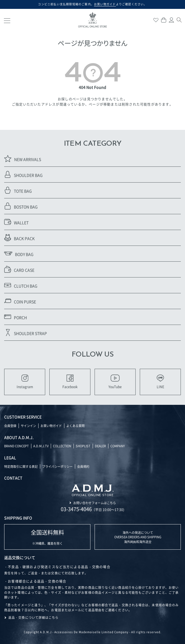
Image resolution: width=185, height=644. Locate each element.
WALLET (16, 222)
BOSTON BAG (21, 206)
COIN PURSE (20, 301)
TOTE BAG (18, 190)
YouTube (115, 382)
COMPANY (118, 446)
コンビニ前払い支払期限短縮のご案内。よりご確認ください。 (92, 4)
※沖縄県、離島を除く (47, 537)
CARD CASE (19, 269)
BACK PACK (19, 238)
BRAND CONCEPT (17, 446)
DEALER (100, 446)
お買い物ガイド (51, 426)
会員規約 (83, 466)
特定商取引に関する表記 (21, 466)
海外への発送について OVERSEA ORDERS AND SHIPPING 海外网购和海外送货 (138, 537)
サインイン (28, 426)
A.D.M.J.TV (41, 446)
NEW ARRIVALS (23, 159)
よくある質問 (75, 426)
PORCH (16, 317)
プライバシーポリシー (57, 466)
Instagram (25, 382)
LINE (160, 382)
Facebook (70, 382)
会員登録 (10, 426)
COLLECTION (62, 446)
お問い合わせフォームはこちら (95, 503)
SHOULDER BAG (23, 174)
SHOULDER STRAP (26, 333)
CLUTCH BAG (21, 285)
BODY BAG (19, 253)
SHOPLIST (83, 446)
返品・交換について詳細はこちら (34, 617)
